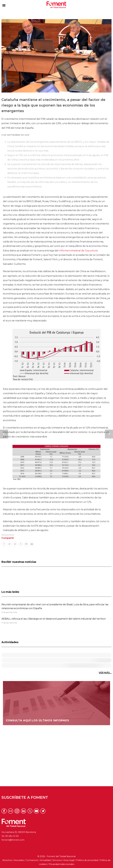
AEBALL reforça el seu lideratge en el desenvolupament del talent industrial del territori (54, 619)
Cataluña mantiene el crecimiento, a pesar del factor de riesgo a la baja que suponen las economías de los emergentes (53, 105)
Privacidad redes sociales (61, 864)
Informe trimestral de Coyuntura (78, 251)
